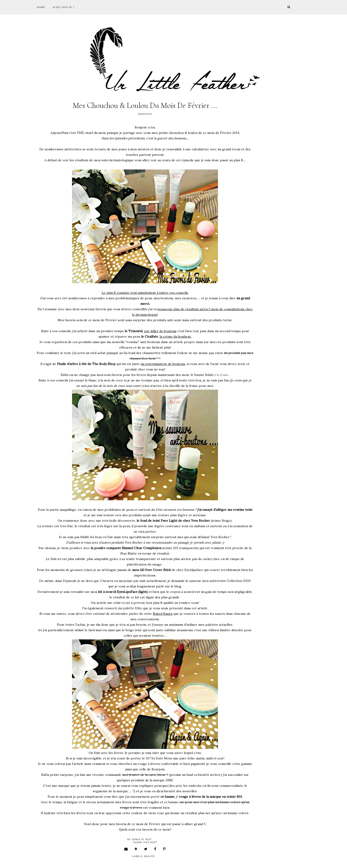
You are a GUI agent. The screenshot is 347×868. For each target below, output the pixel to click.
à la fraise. (210, 375)
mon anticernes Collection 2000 (226, 581)
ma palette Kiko (130, 608)
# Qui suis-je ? (64, 7)
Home (41, 7)
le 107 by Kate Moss (157, 758)
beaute (149, 856)
